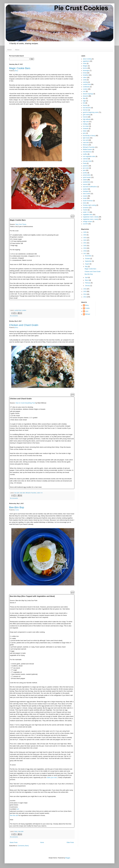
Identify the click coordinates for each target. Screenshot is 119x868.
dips (84, 98)
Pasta (85, 163)
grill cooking (87, 115)
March (87, 280)
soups (85, 198)
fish (84, 103)
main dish (22, 493)
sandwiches (87, 182)
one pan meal (87, 161)
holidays (85, 124)
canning (85, 82)
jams (84, 133)
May (87, 267)
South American (88, 201)
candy (85, 80)
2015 (85, 291)
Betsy (87, 305)
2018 (85, 251)
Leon (87, 311)
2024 (85, 235)
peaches (86, 166)
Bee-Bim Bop (17, 507)
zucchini (85, 224)
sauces (85, 184)
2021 (85, 243)
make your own (52, 777)
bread (85, 73)
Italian (85, 131)
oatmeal (85, 159)
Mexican (86, 145)
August (87, 264)
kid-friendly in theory (89, 136)
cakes (85, 77)
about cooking (87, 59)
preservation (87, 175)
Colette (87, 308)
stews (85, 203)
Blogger (68, 858)
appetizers (86, 61)
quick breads (87, 177)
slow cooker (87, 194)
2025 (85, 232)
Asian (16, 831)
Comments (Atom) (23, 846)
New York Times (21, 224)
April (87, 277)
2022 (85, 240)
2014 (85, 294)
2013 (85, 297)
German (85, 110)
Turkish (85, 210)
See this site (14, 815)
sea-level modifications (90, 187)
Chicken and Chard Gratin (24, 325)
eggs (84, 101)
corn (84, 91)
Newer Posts (14, 842)
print (73, 216)
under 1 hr (40, 493)
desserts (86, 96)
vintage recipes (88, 222)
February (88, 283)
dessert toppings (88, 94)
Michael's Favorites (31, 493)
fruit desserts (87, 108)
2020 (85, 246)
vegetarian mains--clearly (91, 217)
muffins (85, 154)
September (89, 261)
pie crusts (86, 168)
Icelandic (86, 129)
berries (85, 68)
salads (85, 180)
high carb (86, 122)
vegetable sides (88, 215)
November (88, 256)
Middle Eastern (88, 150)
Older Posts (70, 842)
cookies (24, 310)
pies (84, 170)
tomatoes (86, 208)
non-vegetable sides (89, 156)
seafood (85, 189)
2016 (85, 289)
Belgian (85, 66)
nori (18, 809)
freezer (85, 105)
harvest (85, 117)
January (88, 286)
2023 (85, 238)
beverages (86, 71)
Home (9, 50)
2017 (85, 254)
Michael (88, 314)
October (88, 259)
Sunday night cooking (90, 205)
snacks (85, 196)
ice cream (86, 126)
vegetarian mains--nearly (91, 219)
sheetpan (86, 191)
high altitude (87, 119)
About (17, 50)
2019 (85, 248)
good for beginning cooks (91, 112)
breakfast (86, 75)
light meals (86, 138)
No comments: (14, 316)
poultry (85, 173)
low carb (17, 493)
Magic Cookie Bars (20, 68)
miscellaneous (87, 152)
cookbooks (86, 87)
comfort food (18, 310)
